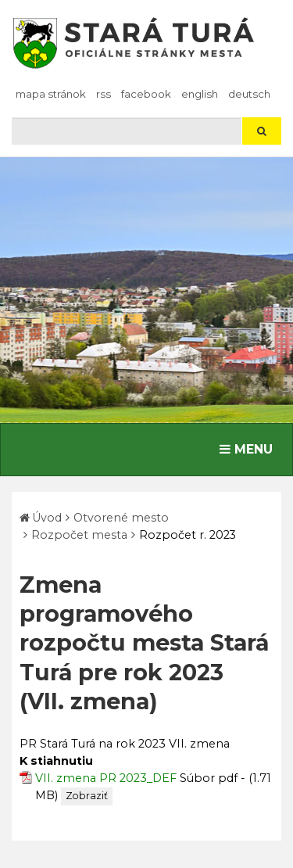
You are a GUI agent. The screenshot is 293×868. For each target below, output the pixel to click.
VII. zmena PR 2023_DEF (106, 778)
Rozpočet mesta (79, 535)
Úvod (47, 518)
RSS (104, 94)
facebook (146, 94)
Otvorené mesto (121, 518)
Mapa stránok (51, 94)
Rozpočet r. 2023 (188, 535)
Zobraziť (87, 796)
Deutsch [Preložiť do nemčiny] (249, 94)
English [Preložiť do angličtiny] (200, 94)
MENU (250, 448)
